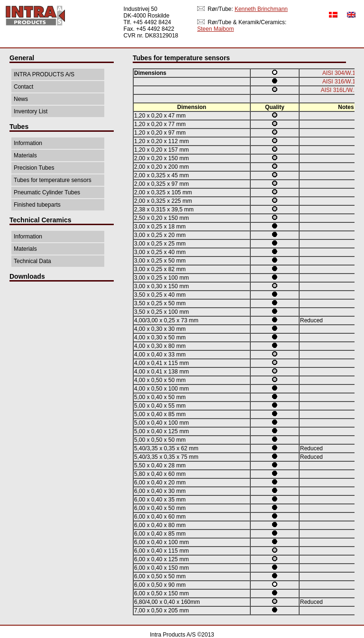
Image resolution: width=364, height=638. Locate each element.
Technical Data (32, 261)
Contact (23, 87)
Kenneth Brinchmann (261, 9)
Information (28, 143)
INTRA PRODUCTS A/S (44, 74)
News (21, 99)
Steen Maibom (215, 29)
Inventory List (31, 111)
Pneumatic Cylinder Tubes (47, 192)
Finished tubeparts (37, 205)
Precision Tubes (34, 168)
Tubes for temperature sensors (53, 180)
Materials (25, 155)
